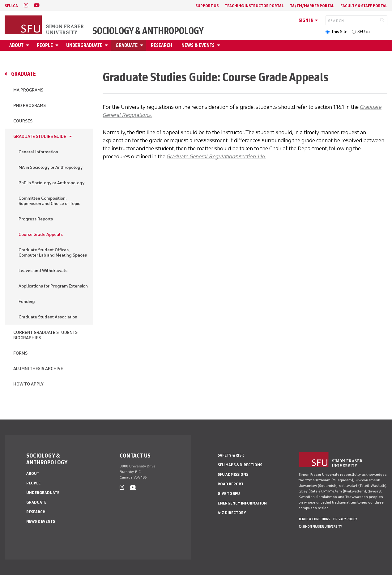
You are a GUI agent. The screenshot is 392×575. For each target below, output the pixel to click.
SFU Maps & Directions (240, 465)
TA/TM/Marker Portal (312, 6)
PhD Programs (30, 106)
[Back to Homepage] (45, 25)
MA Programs (28, 90)
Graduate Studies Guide (40, 136)
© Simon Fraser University (320, 526)
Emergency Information (242, 503)
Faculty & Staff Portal (364, 6)
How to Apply (28, 384)
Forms (20, 353)
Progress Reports (36, 219)
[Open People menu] (58, 45)
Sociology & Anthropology (148, 31)
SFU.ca (364, 32)
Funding (27, 302)
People (45, 45)
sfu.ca (11, 6)
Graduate (127, 45)
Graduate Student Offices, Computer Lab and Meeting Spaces (53, 253)
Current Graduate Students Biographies (45, 335)
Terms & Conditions (314, 519)
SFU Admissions (233, 474)
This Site (339, 32)
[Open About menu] (28, 45)
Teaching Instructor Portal (254, 6)
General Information (38, 152)
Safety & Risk (231, 455)
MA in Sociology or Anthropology (51, 167)
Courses (23, 121)
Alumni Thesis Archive (38, 369)
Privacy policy (345, 519)
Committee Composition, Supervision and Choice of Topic (49, 201)
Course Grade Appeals (41, 234)
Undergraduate (84, 45)
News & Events (198, 45)
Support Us (207, 6)
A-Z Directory (232, 513)
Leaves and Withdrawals (43, 271)
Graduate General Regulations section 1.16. (216, 156)
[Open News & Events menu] (219, 45)
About (16, 45)
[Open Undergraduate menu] (107, 45)
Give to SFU (229, 494)
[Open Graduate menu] (143, 45)
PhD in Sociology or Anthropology (51, 183)
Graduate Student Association (48, 317)
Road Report (231, 484)
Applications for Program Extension (53, 286)
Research (162, 45)
